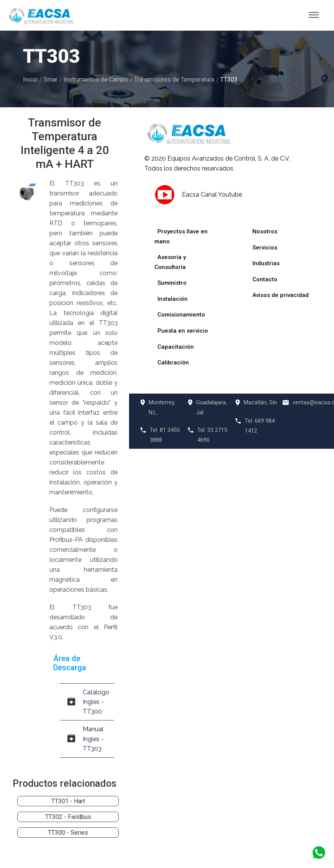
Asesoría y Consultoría (170, 262)
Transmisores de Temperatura (174, 80)
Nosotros (265, 231)
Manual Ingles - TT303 (86, 739)
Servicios (265, 248)
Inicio (30, 80)
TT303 (229, 80)
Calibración (173, 363)
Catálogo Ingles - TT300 (88, 702)
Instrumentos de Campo (96, 80)
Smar (51, 80)
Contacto (265, 279)
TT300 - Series (68, 833)
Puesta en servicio (183, 331)
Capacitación (176, 347)
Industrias (266, 263)
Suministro (172, 283)
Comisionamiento (181, 315)
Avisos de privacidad (281, 295)
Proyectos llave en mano (181, 236)
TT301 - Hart (68, 801)
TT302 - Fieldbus (68, 817)
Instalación (173, 299)
